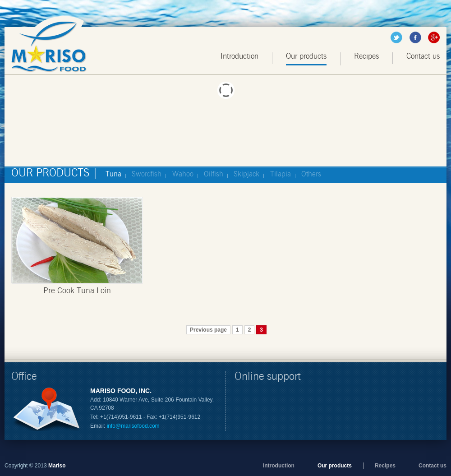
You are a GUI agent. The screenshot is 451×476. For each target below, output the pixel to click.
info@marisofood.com (133, 426)
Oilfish (214, 174)
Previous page (208, 330)
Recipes (366, 56)
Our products (306, 56)
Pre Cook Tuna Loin (77, 291)
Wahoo (183, 174)
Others (311, 174)
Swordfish (147, 174)
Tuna (113, 174)
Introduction (239, 56)
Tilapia (281, 174)
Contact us (423, 56)
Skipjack (246, 174)
